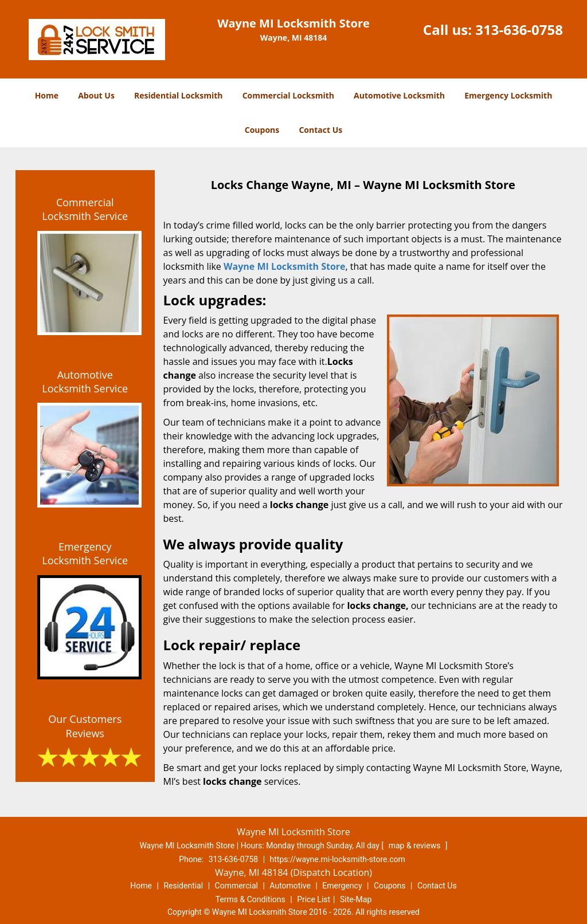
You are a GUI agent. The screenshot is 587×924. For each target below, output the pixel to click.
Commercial (236, 886)
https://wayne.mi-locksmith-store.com (338, 859)
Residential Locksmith (179, 95)
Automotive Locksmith (399, 95)
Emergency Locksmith (508, 95)
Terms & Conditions (251, 899)
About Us (96, 95)
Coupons (262, 130)
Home (47, 95)
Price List (314, 899)
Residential (183, 886)
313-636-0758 (519, 30)
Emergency (342, 886)
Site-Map (356, 899)
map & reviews (416, 846)
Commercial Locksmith (288, 95)
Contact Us (320, 130)
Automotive (290, 886)
